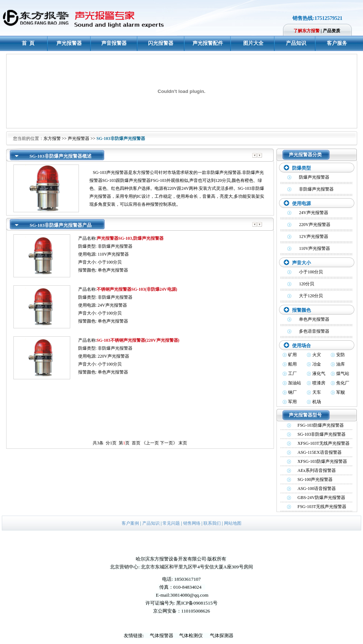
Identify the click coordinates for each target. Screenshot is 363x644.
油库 (341, 364)
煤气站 (343, 374)
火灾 (317, 355)
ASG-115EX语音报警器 (320, 452)
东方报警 (52, 138)
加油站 (295, 383)
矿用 (292, 355)
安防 (341, 355)
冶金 (317, 364)
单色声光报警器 (314, 319)
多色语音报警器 (314, 331)
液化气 (319, 374)
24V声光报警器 (314, 213)
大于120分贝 (311, 296)
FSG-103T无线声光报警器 (322, 507)
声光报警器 (79, 138)
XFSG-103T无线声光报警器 (324, 443)
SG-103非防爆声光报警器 (322, 434)
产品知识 (151, 523)
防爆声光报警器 (314, 177)
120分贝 (307, 284)
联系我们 (212, 523)
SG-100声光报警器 (315, 479)
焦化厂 (343, 383)
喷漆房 (319, 383)
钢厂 (292, 392)
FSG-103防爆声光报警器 (321, 425)
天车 (317, 392)
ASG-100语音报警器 (317, 489)
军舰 (341, 392)
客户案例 (130, 523)
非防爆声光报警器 (316, 189)
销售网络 (192, 523)
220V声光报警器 (315, 225)
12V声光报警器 (314, 236)
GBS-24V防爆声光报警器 (321, 498)
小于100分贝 (311, 272)
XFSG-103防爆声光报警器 (322, 461)
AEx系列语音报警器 (317, 470)
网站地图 (233, 523)
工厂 (292, 374)
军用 (292, 402)
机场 (317, 402)
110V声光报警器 (315, 248)
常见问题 (171, 523)
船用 (292, 364)
